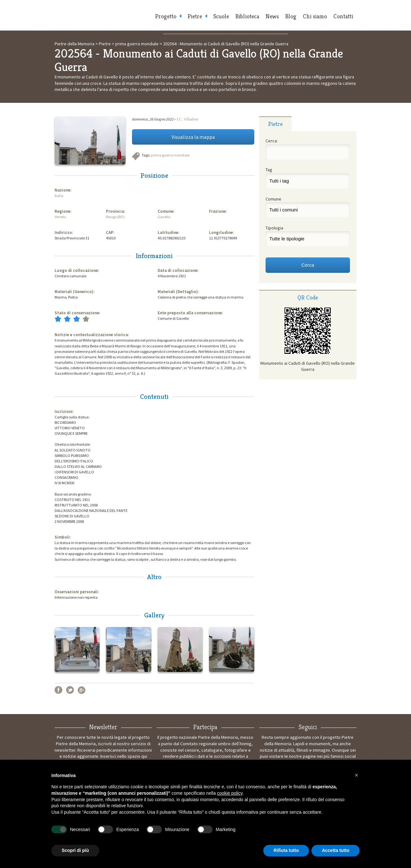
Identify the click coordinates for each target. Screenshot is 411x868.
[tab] (275, 124)
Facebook (58, 690)
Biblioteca (247, 16)
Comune (273, 199)
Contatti (343, 16)
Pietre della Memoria (103, 15)
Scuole (221, 16)
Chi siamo (315, 16)
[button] (356, 775)
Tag (269, 170)
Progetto (166, 16)
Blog (291, 16)
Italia (59, 196)
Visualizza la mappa (193, 137)
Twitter (70, 690)
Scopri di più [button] (75, 850)
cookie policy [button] (230, 793)
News (272, 16)
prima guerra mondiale (170, 155)
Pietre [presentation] (275, 124)
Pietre (195, 16)
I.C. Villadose (188, 119)
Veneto (60, 217)
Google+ (82, 690)
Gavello (164, 217)
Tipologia (274, 228)
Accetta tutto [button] (336, 850)
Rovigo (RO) (115, 217)
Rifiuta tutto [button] (286, 850)
